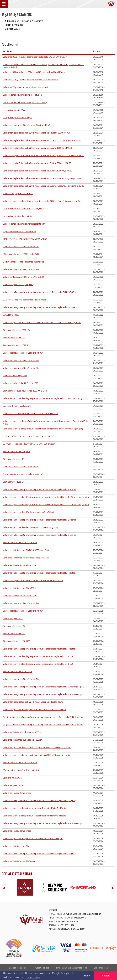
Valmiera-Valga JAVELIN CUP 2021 (18, 193)
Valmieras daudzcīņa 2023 (15, 376)
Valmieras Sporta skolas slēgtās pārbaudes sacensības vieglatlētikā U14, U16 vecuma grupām (46, 497)
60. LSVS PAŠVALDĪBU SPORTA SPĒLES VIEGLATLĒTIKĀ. (27, 436)
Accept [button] (106, 976)
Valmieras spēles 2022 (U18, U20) (18, 285)
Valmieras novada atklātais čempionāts (21, 247)
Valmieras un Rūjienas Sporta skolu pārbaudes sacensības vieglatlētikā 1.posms (39, 489)
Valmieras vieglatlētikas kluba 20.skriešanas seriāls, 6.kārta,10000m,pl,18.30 (37, 171)
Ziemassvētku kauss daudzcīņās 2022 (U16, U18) (25, 391)
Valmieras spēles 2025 (13, 618)
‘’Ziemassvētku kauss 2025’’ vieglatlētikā (21, 770)
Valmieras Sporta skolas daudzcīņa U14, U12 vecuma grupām (31, 527)
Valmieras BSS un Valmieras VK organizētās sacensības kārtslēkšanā (34, 72)
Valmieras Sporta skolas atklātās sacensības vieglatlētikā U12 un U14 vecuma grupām (42, 201)
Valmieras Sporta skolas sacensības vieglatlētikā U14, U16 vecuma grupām (37, 747)
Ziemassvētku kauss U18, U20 (16, 641)
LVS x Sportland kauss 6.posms (17, 406)
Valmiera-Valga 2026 (12, 778)
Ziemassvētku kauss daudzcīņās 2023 (20, 543)
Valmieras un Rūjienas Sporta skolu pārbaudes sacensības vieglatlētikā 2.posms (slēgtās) (43, 687)
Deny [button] (87, 976)
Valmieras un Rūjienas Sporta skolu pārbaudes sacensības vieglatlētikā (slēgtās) (39, 292)
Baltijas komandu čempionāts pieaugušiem (23, 95)
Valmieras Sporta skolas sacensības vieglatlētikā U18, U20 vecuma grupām (37, 755)
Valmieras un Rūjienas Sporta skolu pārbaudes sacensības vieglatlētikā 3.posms (39, 535)
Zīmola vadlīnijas (101, 968)
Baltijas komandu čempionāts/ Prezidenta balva (25, 224)
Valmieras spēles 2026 (13, 785)
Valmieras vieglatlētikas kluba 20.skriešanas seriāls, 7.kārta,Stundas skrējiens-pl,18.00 (42, 178)
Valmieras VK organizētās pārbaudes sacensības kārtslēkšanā (31, 80)
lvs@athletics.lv (68, 921)
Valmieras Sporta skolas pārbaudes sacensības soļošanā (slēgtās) (33, 838)
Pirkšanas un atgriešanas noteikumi (72, 968)
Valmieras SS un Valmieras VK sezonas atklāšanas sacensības (31, 414)
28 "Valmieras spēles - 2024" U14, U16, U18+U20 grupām (29, 444)
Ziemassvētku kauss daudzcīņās (18, 672)
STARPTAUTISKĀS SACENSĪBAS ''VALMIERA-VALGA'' (25, 239)
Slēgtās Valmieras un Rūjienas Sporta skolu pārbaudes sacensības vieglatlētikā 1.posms (43, 717)
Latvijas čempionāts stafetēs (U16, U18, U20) (23, 209)
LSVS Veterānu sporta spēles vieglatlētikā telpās (25, 300)
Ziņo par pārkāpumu (18, 968)
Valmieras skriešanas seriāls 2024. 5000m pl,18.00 (26, 550)
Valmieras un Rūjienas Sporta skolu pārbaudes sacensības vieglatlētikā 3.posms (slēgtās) (43, 694)
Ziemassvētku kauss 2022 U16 (17, 330)
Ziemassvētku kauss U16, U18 (16, 451)
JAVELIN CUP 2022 (11, 315)
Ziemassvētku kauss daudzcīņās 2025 (20, 763)
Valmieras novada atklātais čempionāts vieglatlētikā (27, 125)
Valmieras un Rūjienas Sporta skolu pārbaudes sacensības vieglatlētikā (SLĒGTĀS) (40, 307)
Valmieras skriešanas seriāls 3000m (19, 861)
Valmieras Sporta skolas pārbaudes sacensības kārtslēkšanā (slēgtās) (35, 808)
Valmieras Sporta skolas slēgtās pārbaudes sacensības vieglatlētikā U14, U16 (38, 656)
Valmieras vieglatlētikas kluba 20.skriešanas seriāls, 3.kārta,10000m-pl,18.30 (38, 148)
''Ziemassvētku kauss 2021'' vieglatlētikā (21, 254)
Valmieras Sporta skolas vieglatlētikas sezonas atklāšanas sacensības (35, 709)
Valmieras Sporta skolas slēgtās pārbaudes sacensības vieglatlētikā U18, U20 (38, 664)
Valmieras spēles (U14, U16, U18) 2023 (21, 383)
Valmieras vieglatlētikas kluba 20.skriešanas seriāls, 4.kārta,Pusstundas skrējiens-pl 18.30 (43, 156)
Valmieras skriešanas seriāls (16, 846)
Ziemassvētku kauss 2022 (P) (16, 345)
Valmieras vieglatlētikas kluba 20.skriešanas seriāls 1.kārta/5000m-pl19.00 (37, 133)
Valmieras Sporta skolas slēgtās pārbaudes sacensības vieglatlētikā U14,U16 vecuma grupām (46, 398)
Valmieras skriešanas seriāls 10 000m (20, 565)
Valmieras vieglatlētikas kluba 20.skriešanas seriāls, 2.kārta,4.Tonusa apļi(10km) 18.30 (42, 140)
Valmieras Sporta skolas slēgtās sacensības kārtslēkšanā (29, 512)
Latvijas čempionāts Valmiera (16, 110)
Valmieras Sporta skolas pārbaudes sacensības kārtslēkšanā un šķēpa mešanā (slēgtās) (43, 429)
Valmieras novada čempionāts (17, 793)
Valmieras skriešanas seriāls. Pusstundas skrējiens (26, 558)
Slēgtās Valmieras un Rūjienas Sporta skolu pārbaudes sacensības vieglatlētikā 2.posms (43, 725)
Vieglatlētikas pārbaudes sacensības (20, 231)
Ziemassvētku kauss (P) (13, 459)
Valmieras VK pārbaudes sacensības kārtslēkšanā (25, 87)
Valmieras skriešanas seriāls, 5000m (19, 588)
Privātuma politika (41, 968)
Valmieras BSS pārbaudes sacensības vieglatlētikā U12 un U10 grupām (35, 57)
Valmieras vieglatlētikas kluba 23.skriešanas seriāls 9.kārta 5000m (33, 580)
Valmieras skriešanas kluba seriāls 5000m (22, 732)
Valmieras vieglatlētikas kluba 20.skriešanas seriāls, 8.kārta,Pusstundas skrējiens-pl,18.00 (43, 186)
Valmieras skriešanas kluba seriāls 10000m (22, 740)
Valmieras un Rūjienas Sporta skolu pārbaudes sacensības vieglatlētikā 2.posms (39, 520)
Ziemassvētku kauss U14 (14, 338)
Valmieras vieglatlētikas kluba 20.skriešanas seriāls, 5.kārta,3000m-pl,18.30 (37, 163)
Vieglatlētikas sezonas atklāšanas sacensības (23, 262)
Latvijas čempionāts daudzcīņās (17, 118)
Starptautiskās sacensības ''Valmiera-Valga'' (23, 353)
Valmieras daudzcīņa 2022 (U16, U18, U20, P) (23, 277)
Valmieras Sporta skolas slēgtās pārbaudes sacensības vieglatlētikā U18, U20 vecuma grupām (46, 505)
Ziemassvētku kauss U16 (14, 626)
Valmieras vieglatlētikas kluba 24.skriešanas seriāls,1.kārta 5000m (33, 702)
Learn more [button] (33, 977)
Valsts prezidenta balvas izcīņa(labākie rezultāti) (25, 102)
